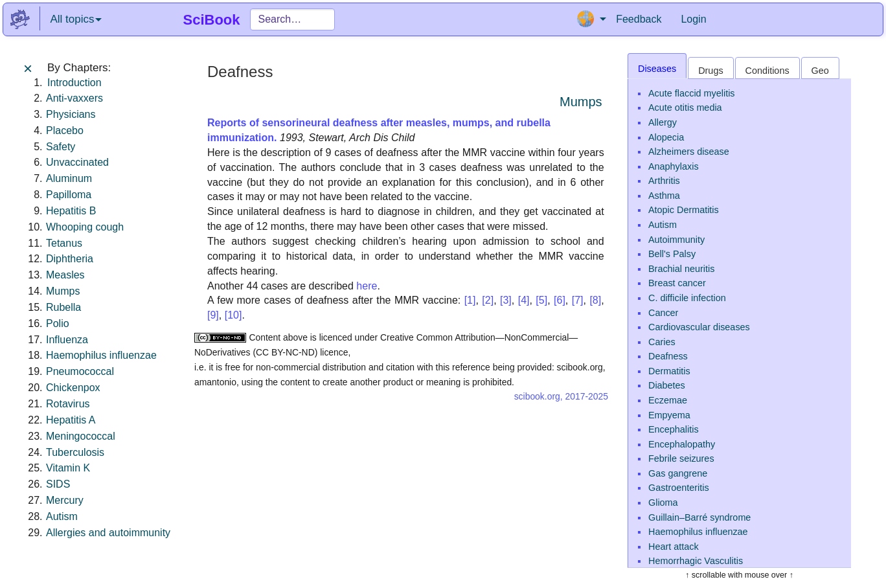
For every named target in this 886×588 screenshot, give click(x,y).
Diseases (657, 69)
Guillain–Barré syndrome (699, 517)
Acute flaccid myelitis (692, 93)
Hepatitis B (71, 211)
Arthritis (664, 181)
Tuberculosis (75, 452)
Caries (662, 342)
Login (693, 19)
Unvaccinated (77, 162)
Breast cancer (677, 283)
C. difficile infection (687, 298)
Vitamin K (68, 468)
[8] (595, 300)
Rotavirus (68, 404)
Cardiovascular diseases (699, 327)
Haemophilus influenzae (101, 355)
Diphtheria (70, 259)
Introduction (74, 83)
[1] (470, 300)
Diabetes (667, 385)
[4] (524, 300)
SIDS (58, 484)
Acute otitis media (685, 107)
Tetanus (64, 243)
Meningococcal (81, 436)
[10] (233, 315)
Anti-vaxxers (74, 98)
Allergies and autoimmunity (108, 533)
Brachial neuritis (681, 269)
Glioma (663, 503)
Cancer (663, 313)
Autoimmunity (676, 240)
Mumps (63, 291)
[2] (488, 300)
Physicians (71, 114)
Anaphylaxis (674, 166)
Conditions (767, 71)
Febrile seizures (681, 458)
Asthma (664, 196)
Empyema (669, 415)
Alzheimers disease (689, 152)
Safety (61, 147)
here (367, 286)
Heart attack (674, 547)
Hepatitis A (71, 420)
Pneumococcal (80, 371)
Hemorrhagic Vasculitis (696, 561)
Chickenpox (73, 388)
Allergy (663, 122)
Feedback (639, 19)
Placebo (65, 130)
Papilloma (69, 195)
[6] (560, 300)
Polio (58, 323)
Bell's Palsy (672, 254)
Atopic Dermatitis (684, 210)
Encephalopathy (682, 444)
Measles (65, 275)
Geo (820, 71)
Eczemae (668, 400)
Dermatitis (669, 371)
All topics (76, 19)
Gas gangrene (678, 473)
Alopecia (666, 137)
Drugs (710, 71)
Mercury (65, 500)
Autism (62, 516)
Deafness (668, 356)
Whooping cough (85, 227)
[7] (578, 300)
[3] (506, 300)
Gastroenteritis (679, 488)
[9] (213, 315)
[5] (541, 300)
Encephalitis (674, 429)
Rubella (63, 307)
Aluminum (69, 178)
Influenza (67, 340)
